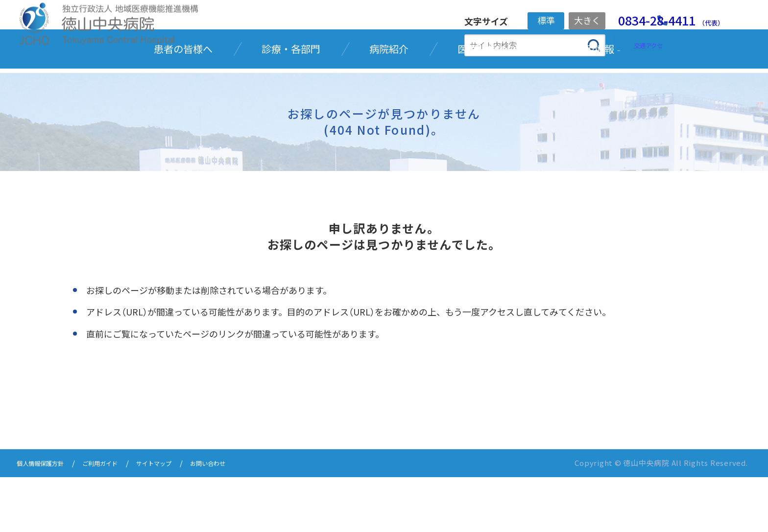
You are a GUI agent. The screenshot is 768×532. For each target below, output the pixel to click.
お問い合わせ (241, 519)
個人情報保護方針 (46, 519)
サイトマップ (179, 519)
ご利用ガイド (116, 519)
